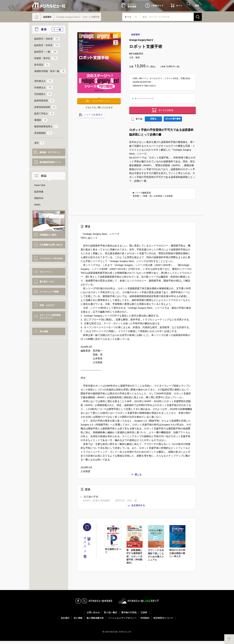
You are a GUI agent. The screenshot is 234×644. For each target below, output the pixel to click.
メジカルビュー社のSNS (51, 258)
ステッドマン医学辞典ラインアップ (50, 316)
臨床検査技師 (44, 101)
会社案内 (65, 621)
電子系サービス (47, 282)
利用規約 (145, 621)
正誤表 (144, 616)
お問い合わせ (93, 616)
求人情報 (44, 331)
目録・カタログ (47, 305)
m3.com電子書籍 (176, 121)
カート (179, 6)
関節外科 (39, 198)
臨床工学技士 (44, 113)
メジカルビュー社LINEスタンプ (139, 604)
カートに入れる (166, 111)
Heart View (40, 185)
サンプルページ (101, 101)
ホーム (36, 17)
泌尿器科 (47, 17)
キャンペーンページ (145, 98)
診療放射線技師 (45, 107)
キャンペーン (46, 272)
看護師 (41, 120)
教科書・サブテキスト (50, 152)
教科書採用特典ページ (50, 162)
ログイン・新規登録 (133, 5)
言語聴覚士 (43, 94)
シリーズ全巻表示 (93, 115)
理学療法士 (44, 81)
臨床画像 (39, 192)
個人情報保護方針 (95, 621)
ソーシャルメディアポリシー (122, 621)
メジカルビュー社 (49, 6)
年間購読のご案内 (48, 235)
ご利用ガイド (157, 6)
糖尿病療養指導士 (46, 126)
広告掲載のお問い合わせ (51, 245)
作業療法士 (44, 88)
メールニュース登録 (49, 292)
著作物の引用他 (129, 616)
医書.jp (155, 121)
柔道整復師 (43, 133)
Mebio (37, 205)
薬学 (39, 143)
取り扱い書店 (111, 616)
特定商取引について (163, 621)
